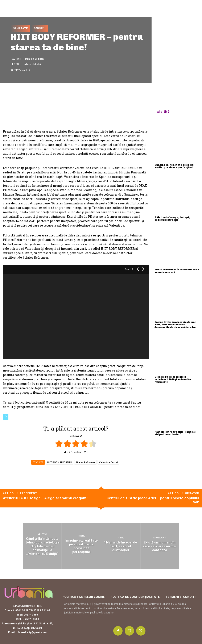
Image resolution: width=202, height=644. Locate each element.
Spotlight (160, 538)
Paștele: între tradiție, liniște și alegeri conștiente (175, 433)
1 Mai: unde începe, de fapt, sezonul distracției (172, 219)
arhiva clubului (32, 64)
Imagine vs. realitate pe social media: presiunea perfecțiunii (174, 166)
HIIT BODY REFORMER (60, 462)
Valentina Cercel (108, 462)
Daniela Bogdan (34, 59)
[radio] (59, 444)
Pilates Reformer (85, 462)
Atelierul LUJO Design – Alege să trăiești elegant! (45, 498)
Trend (82, 536)
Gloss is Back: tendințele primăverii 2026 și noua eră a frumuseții (173, 379)
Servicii (40, 28)
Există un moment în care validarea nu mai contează (177, 271)
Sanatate (20, 28)
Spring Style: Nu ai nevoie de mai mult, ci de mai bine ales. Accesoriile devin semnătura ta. (175, 325)
